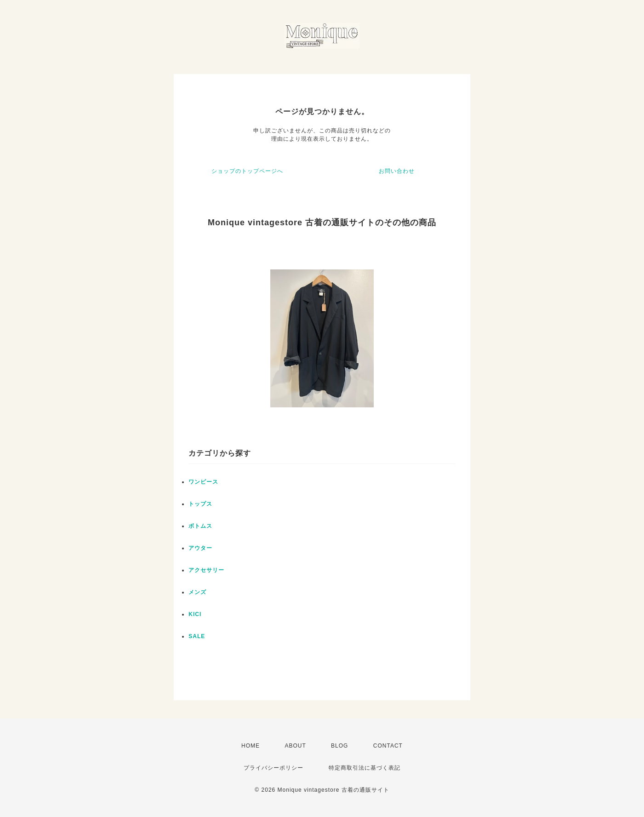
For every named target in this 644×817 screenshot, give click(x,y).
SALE (197, 636)
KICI (195, 614)
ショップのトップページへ (247, 171)
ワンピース (203, 482)
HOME (251, 746)
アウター (200, 548)
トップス (200, 504)
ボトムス (200, 526)
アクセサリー (206, 570)
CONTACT (388, 746)
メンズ (197, 592)
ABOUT (295, 746)
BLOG (339, 746)
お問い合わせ (397, 171)
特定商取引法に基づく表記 (365, 768)
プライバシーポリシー (274, 768)
